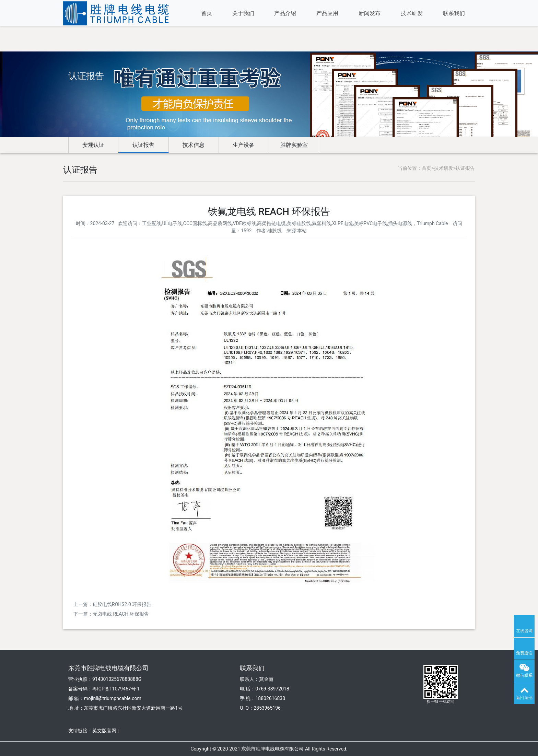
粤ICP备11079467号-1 (116, 689)
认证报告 (143, 145)
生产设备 (244, 145)
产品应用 (327, 13)
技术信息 (194, 145)
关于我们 (243, 13)
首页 (207, 13)
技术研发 (412, 13)
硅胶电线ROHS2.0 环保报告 (122, 604)
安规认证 (93, 145)
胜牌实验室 (294, 145)
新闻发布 (370, 13)
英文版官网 (104, 731)
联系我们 (454, 13)
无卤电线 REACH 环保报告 (121, 614)
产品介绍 (285, 13)
